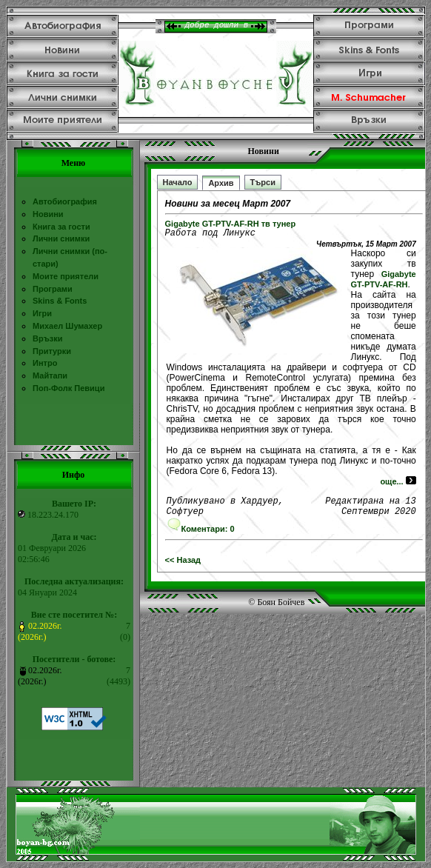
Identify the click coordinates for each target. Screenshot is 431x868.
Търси (263, 182)
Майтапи (50, 375)
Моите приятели (66, 276)
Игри (42, 313)
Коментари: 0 (201, 535)
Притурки (52, 351)
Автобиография (65, 201)
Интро (45, 363)
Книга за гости (61, 227)
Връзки (47, 338)
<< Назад (183, 567)
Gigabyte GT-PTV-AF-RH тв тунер (231, 224)
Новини (48, 214)
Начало (178, 182)
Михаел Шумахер (67, 326)
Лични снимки (61, 238)
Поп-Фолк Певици (69, 388)
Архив (221, 183)
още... (398, 484)
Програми (53, 289)
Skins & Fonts (60, 301)
